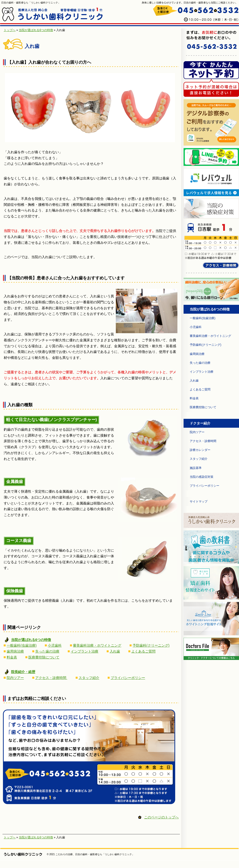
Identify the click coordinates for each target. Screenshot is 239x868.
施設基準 (196, 468)
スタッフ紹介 (89, 678)
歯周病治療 (15, 651)
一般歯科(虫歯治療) (22, 645)
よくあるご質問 (143, 651)
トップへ (10, 30)
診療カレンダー (200, 450)
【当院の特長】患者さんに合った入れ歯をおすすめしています (66, 278)
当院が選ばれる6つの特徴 (36, 30)
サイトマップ (199, 502)
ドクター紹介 (200, 423)
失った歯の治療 (47, 651)
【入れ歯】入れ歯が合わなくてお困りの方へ (49, 62)
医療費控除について (44, 657)
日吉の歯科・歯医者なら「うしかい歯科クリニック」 (31, 3)
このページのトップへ (161, 817)
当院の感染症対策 (202, 477)
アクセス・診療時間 (51, 678)
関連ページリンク (24, 627)
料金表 (12, 657)
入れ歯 (115, 651)
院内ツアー (15, 678)
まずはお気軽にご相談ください (37, 699)
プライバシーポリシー (128, 678)
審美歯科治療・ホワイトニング (97, 645)
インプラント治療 (85, 651)
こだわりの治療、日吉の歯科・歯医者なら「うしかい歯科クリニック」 (95, 854)
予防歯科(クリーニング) (151, 645)
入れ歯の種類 (20, 405)
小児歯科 (55, 645)
